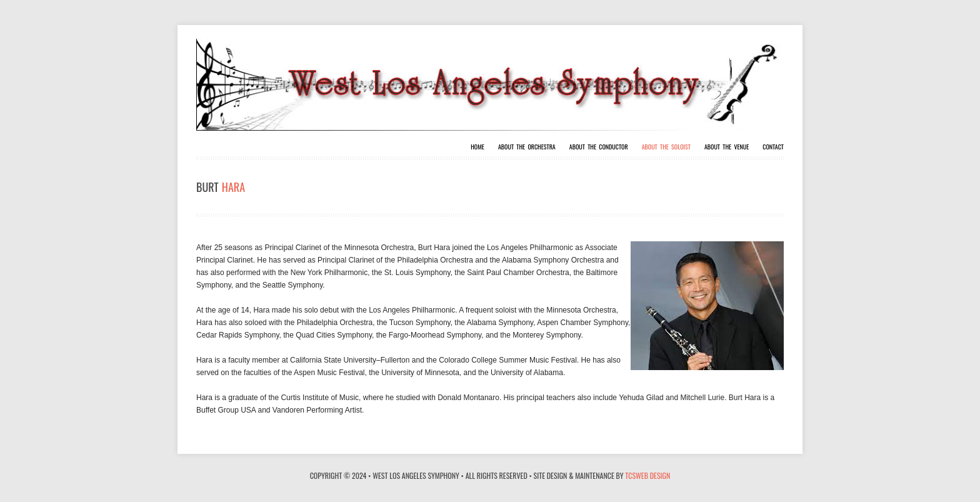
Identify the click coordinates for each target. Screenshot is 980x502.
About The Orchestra (527, 147)
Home (477, 147)
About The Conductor (599, 147)
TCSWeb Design (647, 475)
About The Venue (727, 147)
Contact (773, 147)
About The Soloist (666, 147)
